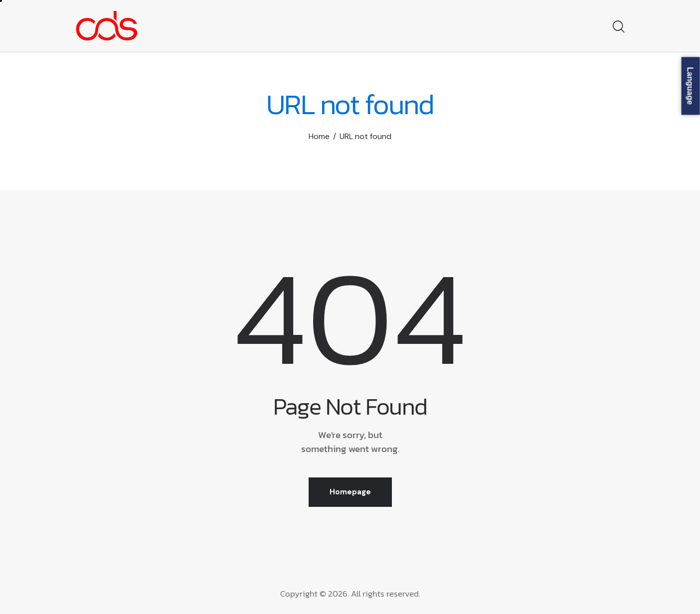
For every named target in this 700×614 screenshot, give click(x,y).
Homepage (350, 492)
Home (319, 136)
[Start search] (618, 27)
